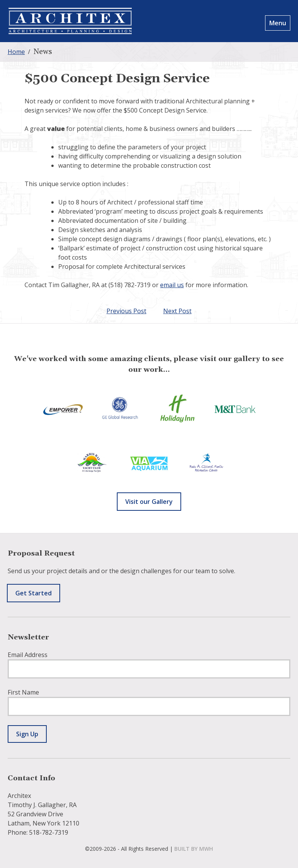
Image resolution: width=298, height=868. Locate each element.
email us (172, 285)
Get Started (34, 593)
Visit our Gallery (149, 502)
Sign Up (27, 734)
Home (16, 52)
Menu (278, 23)
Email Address (28, 655)
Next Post (177, 311)
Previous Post (126, 311)
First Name (23, 692)
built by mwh (194, 849)
